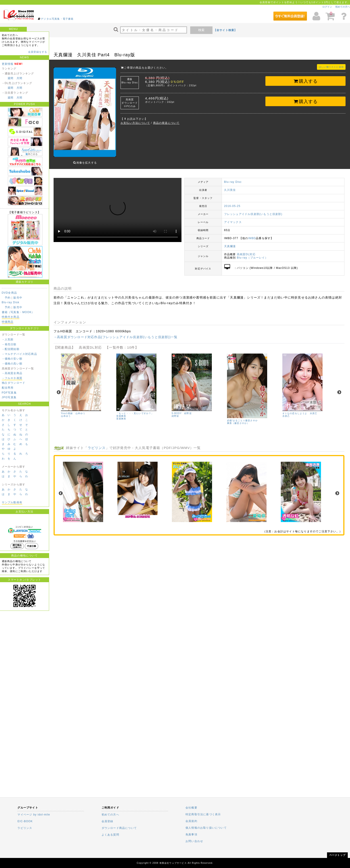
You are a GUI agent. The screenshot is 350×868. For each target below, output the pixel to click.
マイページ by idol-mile (34, 815)
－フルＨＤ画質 (12, 378)
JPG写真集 (9, 397)
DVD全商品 (9, 293)
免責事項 (191, 834)
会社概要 (191, 808)
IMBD (252, 235)
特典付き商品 (11, 317)
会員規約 (191, 821)
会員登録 (107, 821)
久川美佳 (230, 187)
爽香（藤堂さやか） (238, 420)
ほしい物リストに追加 (331, 67)
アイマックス (233, 219)
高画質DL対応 (246, 251)
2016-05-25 (232, 203)
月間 (19, 78)
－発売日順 (9, 344)
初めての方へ (343, 7)
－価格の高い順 (12, 364)
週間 (10, 78)
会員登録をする (38, 52)
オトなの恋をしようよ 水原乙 (300, 410)
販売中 (18, 298)
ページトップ (337, 855)
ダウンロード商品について (119, 828)
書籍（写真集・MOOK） (18, 312)
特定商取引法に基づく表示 (203, 814)
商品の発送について (166, 123)
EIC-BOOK (25, 821)
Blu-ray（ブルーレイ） (252, 254)
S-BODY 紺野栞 (182, 410)
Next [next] (339, 389)
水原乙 (286, 413)
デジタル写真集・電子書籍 (57, 19)
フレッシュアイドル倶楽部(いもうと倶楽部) (253, 211)
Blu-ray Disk (11, 302)
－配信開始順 (11, 349)
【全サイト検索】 (225, 30)
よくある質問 (110, 835)
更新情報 (8, 64)
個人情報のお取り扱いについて (206, 828)
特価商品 (8, 322)
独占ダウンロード (14, 383)
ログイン (327, 7)
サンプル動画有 (12, 502)
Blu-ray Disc (233, 179)
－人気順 (8, 339)
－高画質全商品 (12, 373)
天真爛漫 (230, 243)
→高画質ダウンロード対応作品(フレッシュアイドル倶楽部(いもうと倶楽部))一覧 (116, 334)
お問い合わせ (194, 841)
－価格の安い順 (12, 359)
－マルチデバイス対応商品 (19, 354)
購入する (305, 81)
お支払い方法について (135, 123)
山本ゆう (66, 413)
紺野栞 (175, 413)
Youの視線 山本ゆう (73, 410)
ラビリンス (97, 444)
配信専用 (8, 388)
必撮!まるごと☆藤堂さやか (242, 417)
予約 (8, 298)
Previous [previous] (59, 389)
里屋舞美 (121, 415)
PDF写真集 (9, 393)
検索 (201, 30)
